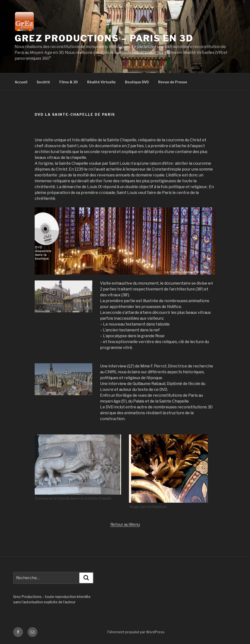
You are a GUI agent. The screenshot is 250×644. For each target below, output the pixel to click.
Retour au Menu (125, 524)
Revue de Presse (173, 82)
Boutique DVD (137, 82)
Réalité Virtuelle (101, 82)
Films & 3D (69, 82)
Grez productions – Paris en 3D (104, 38)
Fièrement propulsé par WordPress (136, 632)
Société (43, 82)
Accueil (21, 82)
